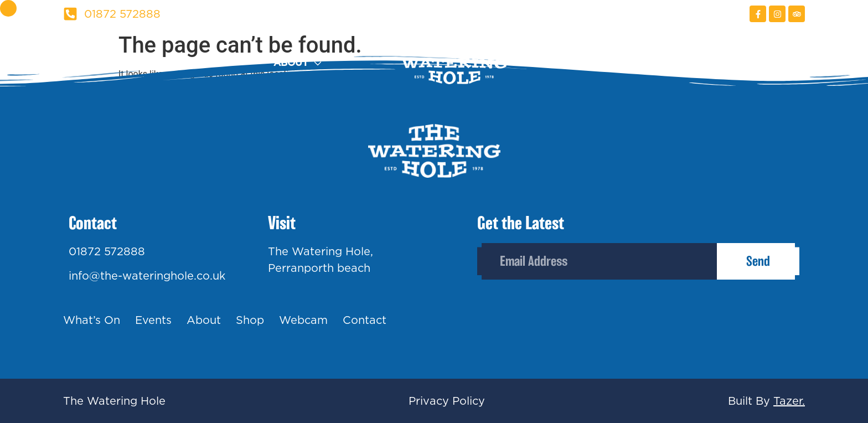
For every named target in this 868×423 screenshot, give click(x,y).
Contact (781, 63)
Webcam (686, 63)
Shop (601, 63)
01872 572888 (107, 251)
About (291, 63)
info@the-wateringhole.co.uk (147, 276)
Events (205, 63)
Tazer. (789, 401)
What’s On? (94, 63)
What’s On (92, 320)
